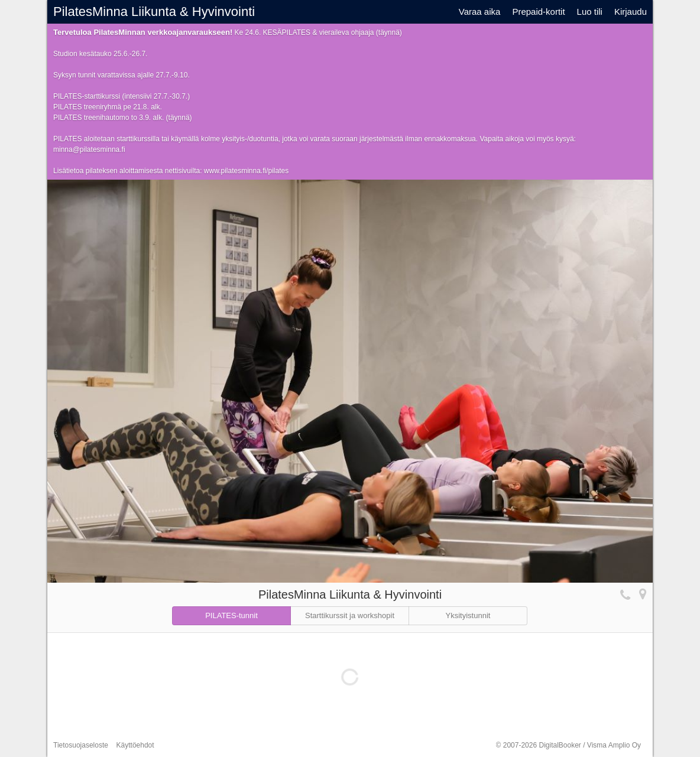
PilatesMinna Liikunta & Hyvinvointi (154, 12)
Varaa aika (480, 12)
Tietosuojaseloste (81, 745)
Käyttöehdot (135, 745)
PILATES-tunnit (231, 615)
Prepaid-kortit (538, 12)
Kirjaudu (631, 12)
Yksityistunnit (468, 615)
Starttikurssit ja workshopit (350, 615)
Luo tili (590, 12)
